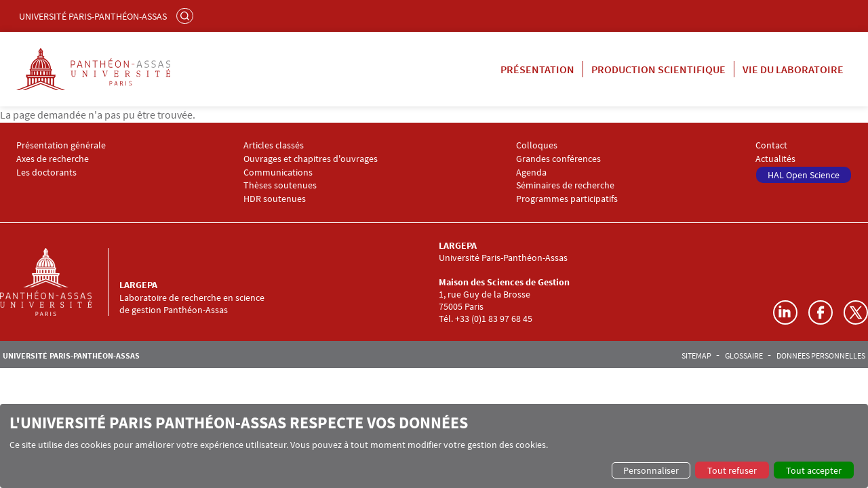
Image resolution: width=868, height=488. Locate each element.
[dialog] (434, 446)
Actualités (775, 159)
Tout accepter (814, 470)
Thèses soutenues (280, 185)
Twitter (856, 312)
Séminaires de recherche (565, 185)
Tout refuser (732, 470)
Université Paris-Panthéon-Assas (93, 16)
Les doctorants (46, 172)
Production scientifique (658, 69)
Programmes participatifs (567, 199)
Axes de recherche (53, 159)
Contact (771, 145)
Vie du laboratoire (793, 69)
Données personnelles (821, 356)
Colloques (537, 145)
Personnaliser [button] (651, 470)
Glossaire (744, 356)
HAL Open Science (804, 175)
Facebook (821, 312)
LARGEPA (138, 285)
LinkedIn (785, 312)
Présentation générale (61, 145)
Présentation (537, 69)
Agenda (531, 172)
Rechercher (186, 16)
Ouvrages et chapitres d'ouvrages (311, 159)
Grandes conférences (558, 159)
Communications (278, 172)
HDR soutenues (275, 199)
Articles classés (274, 145)
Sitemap (696, 356)
